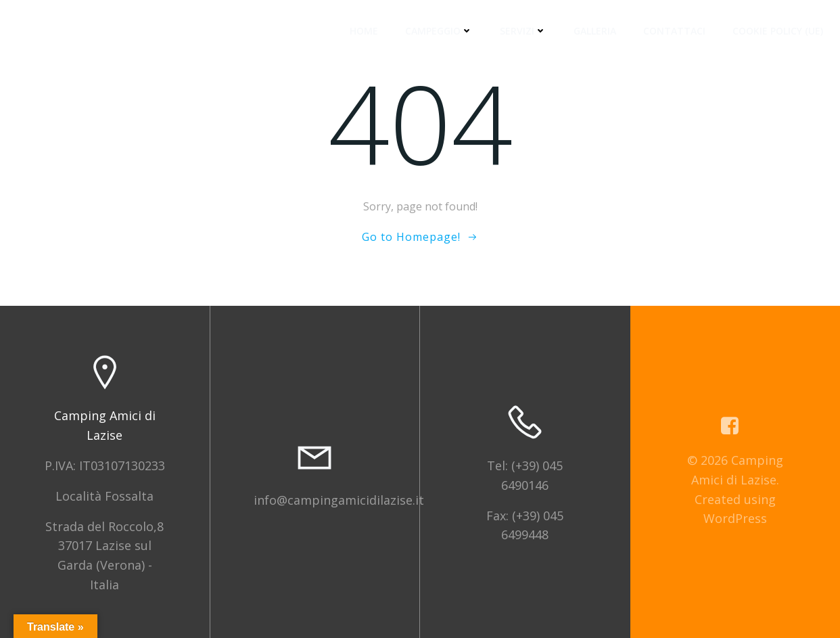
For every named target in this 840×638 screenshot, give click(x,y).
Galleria (595, 31)
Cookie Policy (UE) (778, 31)
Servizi (523, 31)
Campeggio (439, 31)
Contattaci (674, 31)
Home (364, 31)
